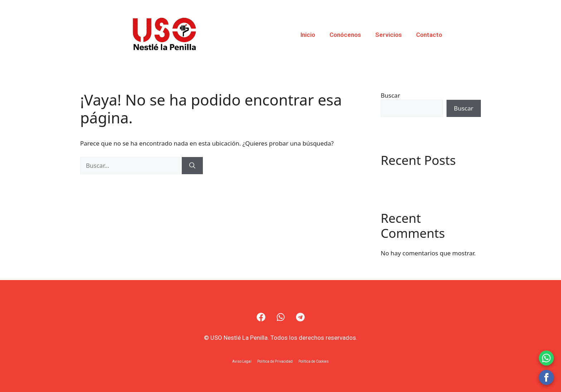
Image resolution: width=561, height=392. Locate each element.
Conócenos (345, 35)
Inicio (308, 35)
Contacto (429, 35)
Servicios (389, 35)
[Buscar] (192, 166)
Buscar (390, 95)
